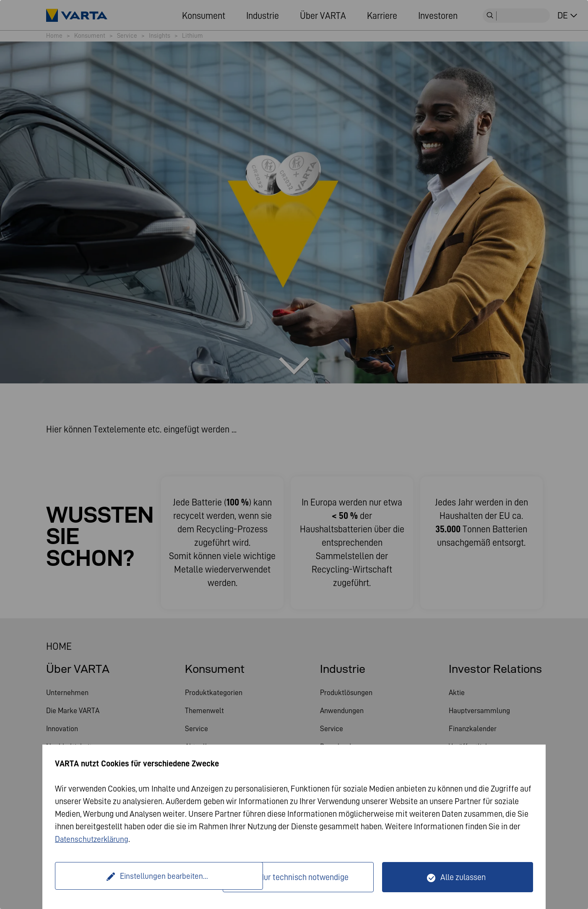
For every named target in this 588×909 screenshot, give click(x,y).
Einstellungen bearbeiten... (140, 877)
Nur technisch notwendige (303, 877)
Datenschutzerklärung (93, 839)
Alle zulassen (463, 877)
